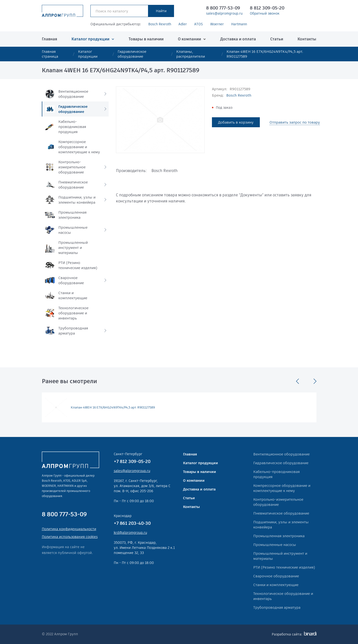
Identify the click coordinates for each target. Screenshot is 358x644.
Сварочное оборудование (276, 576)
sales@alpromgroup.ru (224, 13)
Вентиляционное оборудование (281, 454)
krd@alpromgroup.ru (130, 533)
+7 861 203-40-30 (132, 523)
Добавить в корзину (236, 122)
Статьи (277, 39)
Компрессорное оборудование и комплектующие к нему (282, 488)
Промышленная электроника (279, 536)
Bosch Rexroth (160, 24)
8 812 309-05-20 (267, 8)
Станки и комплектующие (276, 585)
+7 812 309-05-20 (132, 461)
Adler (183, 24)
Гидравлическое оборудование (132, 54)
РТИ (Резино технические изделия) (284, 567)
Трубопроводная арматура (277, 607)
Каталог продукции (90, 39)
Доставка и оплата (238, 39)
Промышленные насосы (275, 545)
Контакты (307, 39)
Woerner (217, 24)
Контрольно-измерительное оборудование (278, 502)
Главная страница (50, 54)
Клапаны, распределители (191, 54)
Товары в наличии (146, 39)
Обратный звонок (265, 13)
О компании (189, 39)
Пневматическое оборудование (281, 513)
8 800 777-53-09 (223, 8)
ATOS (199, 24)
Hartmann (239, 24)
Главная (49, 39)
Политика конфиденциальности (69, 529)
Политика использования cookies (70, 537)
